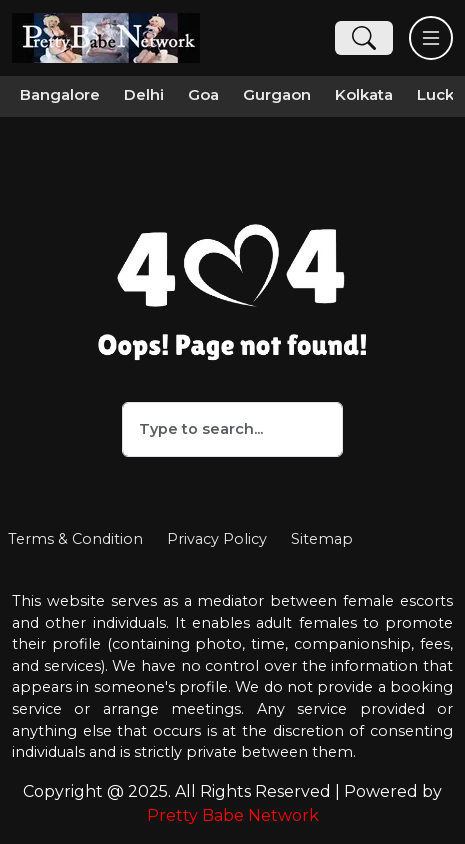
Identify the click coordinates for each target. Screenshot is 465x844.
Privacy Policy (217, 539)
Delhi (144, 94)
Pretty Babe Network (233, 815)
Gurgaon (277, 94)
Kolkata (364, 94)
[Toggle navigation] (431, 38)
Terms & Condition (75, 539)
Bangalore (60, 94)
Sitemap (322, 539)
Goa (203, 94)
